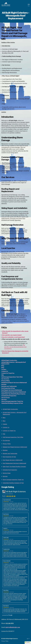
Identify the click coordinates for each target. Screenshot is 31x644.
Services (4, 399)
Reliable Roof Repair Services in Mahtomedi (14, 383)
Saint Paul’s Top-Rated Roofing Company (13, 394)
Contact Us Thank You (8, 373)
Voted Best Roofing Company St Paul (12, 403)
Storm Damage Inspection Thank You (12, 401)
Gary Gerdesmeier (7, 500)
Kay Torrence (6, 514)
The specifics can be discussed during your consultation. (15, 347)
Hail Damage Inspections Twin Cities (12, 377)
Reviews (4, 384)
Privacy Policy (6, 381)
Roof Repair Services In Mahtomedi (12, 390)
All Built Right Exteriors (12, 639)
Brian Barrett (6, 606)
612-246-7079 (10, 623)
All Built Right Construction (9, 360)
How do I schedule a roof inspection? (14, 337)
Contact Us (5, 371)
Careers (4, 369)
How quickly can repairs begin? (12, 335)
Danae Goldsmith (7, 561)
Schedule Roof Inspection (9, 396)
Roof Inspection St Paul (8, 388)
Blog (3, 366)
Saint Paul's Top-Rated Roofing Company (14, 467)
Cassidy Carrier (7, 549)
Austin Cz (5, 528)
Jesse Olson (6, 590)
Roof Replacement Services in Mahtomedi (14, 392)
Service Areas (6, 398)
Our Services (5, 379)
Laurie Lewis (6, 538)
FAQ (3, 375)
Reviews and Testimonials (9, 386)
